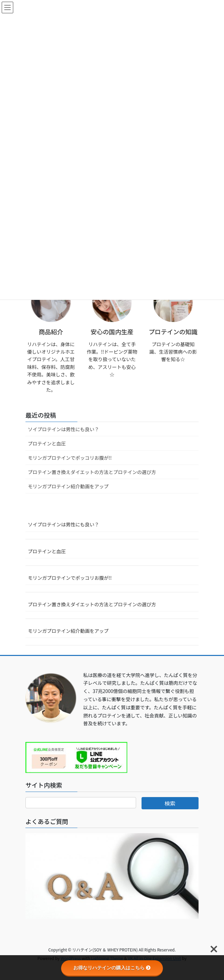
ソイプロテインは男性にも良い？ (63, 429)
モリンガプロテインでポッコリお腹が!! (70, 458)
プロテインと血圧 (47, 443)
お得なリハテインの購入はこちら (112, 968)
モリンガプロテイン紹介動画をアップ (68, 486)
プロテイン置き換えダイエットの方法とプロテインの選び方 (92, 472)
